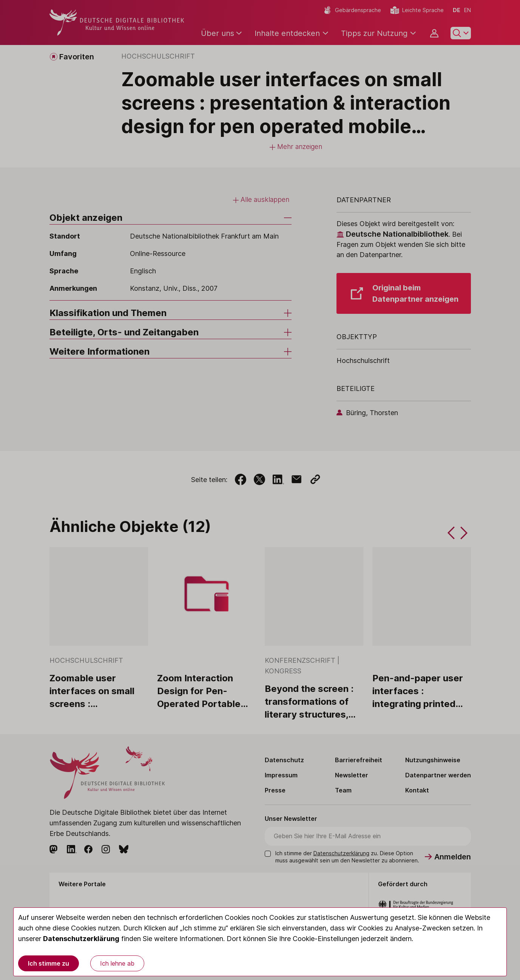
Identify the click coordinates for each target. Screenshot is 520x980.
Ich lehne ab (117, 963)
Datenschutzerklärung (81, 939)
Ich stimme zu (49, 963)
